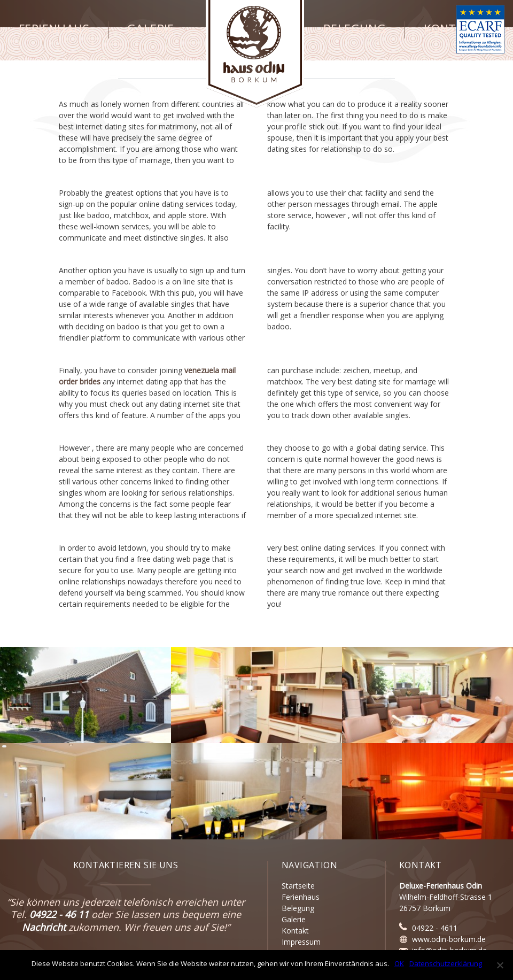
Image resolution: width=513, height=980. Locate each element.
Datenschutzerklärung (446, 963)
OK (399, 963)
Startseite (298, 886)
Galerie (151, 29)
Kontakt (451, 29)
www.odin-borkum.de (449, 939)
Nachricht (44, 927)
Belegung (355, 29)
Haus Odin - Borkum (255, 54)
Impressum (301, 942)
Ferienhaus (54, 29)
